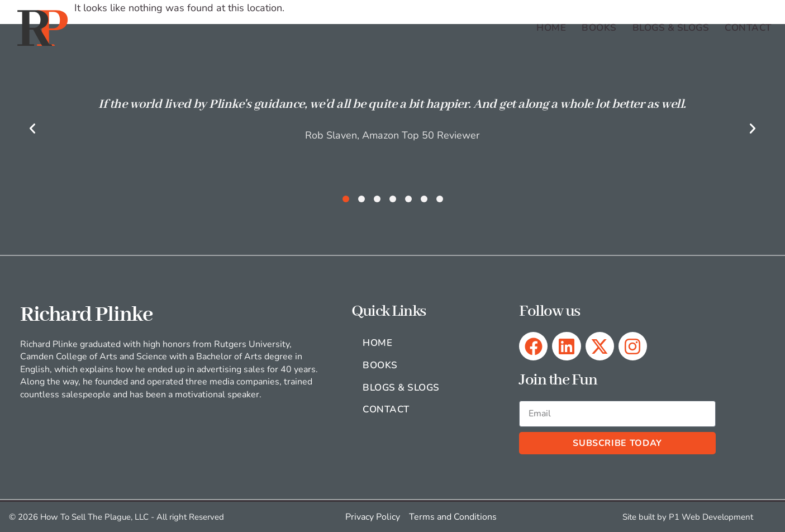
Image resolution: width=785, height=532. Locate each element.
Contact (748, 28)
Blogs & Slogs (671, 28)
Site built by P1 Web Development (688, 517)
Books (599, 28)
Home (551, 28)
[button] (32, 129)
